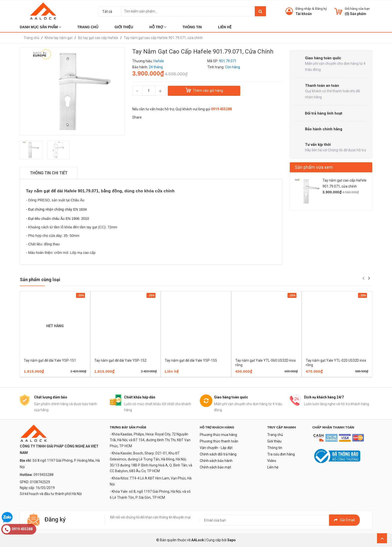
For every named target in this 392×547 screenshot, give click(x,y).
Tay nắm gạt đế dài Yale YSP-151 (50, 360)
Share (137, 117)
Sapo (231, 540)
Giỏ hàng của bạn (357, 9)
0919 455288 (221, 109)
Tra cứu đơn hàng (281, 454)
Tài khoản (304, 14)
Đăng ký (321, 9)
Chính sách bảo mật (215, 467)
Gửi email (344, 520)
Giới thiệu (274, 441)
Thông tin (275, 448)
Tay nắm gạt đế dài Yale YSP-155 (191, 360)
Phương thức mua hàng (218, 435)
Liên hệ (273, 467)
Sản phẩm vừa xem (314, 167)
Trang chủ (275, 435)
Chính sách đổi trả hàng (218, 454)
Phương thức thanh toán (219, 441)
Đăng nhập (303, 9)
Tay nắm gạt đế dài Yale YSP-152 (120, 360)
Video (272, 461)
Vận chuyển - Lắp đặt (216, 448)
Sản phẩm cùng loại (40, 280)
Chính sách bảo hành (216, 461)
